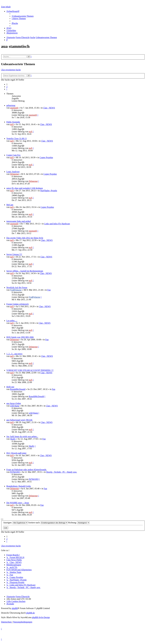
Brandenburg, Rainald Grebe (19, 486)
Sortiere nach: (48, 523)
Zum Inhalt (6, 7)
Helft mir (10, 387)
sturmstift (14, 108)
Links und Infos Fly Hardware (57, 224)
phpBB (15, 608)
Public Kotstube (13, 122)
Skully (13, 439)
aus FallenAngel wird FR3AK (19, 420)
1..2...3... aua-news (14, 354)
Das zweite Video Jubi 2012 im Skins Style (25, 238)
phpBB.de (30, 613)
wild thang (15, 406)
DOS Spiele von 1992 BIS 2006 (20, 337)
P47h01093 (15, 472)
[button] (7, 89)
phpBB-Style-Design (41, 617)
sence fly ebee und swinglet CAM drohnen (25, 188)
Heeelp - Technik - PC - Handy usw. (62, 472)
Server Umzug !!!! (14, 254)
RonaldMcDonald (18, 389)
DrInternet (15, 174)
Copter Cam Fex (13, 155)
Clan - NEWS (49, 108)
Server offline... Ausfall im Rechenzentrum (25, 271)
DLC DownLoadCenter (16, 453)
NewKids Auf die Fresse (17, 287)
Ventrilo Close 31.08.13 (16, 139)
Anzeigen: (15, 523)
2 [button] (7, 87)
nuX (12, 124)
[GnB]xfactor (16, 290)
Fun (49, 290)
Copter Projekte (46, 157)
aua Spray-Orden (14, 403)
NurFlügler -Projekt (49, 191)
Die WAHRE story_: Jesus (18, 503)
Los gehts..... (12, 321)
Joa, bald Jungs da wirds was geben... (22, 436)
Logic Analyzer (13, 172)
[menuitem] (23, 16)
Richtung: (79, 523)
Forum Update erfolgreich (17, 304)
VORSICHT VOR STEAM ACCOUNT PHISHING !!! (30, 370)
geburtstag (11, 105)
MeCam (10, 205)
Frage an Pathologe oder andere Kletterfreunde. (27, 470)
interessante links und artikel (19, 221)
